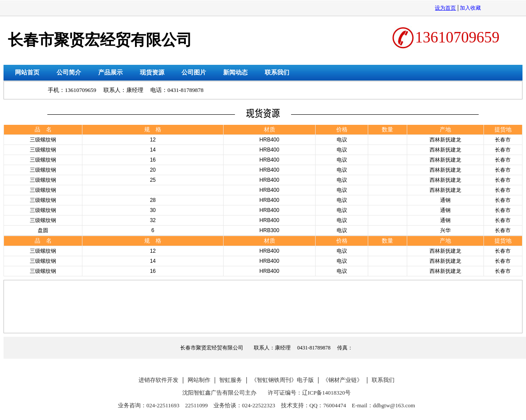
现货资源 (152, 72)
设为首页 (445, 8)
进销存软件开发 (158, 380)
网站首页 (27, 72)
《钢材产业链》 (343, 380)
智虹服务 (231, 380)
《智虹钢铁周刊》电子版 (283, 380)
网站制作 (199, 380)
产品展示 (110, 72)
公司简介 (69, 72)
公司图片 (194, 72)
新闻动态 (235, 72)
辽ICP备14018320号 (326, 393)
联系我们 (277, 72)
